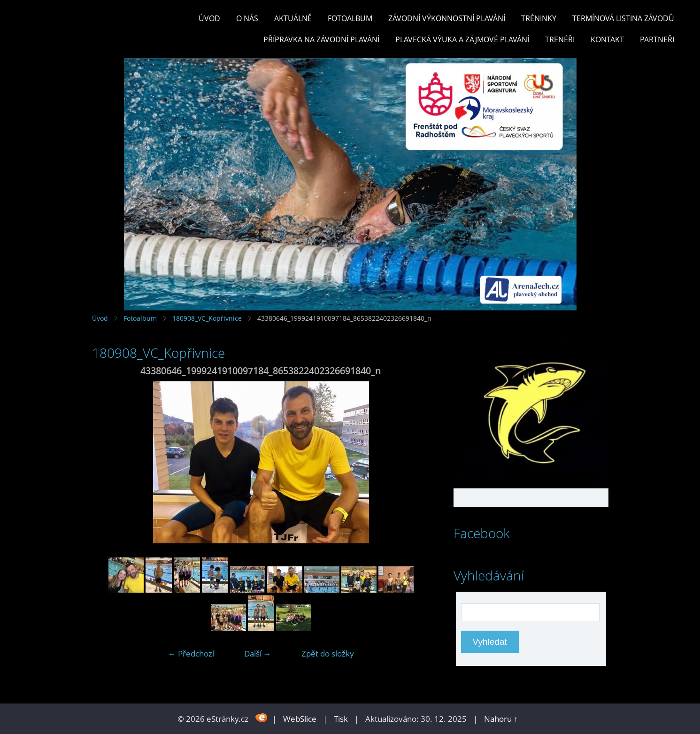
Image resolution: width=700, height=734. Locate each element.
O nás (247, 18)
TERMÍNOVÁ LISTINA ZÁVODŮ (623, 18)
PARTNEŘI (657, 39)
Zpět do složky (328, 653)
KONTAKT (607, 39)
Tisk (341, 719)
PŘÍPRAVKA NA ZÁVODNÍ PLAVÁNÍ (321, 39)
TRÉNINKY (539, 18)
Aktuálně (293, 18)
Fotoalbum (350, 18)
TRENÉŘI (560, 39)
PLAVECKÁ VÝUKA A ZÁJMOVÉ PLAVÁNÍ (462, 39)
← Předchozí (191, 653)
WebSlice (300, 719)
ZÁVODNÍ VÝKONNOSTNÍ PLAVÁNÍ (447, 18)
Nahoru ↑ (501, 719)
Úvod (209, 18)
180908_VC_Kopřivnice (207, 318)
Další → (258, 653)
